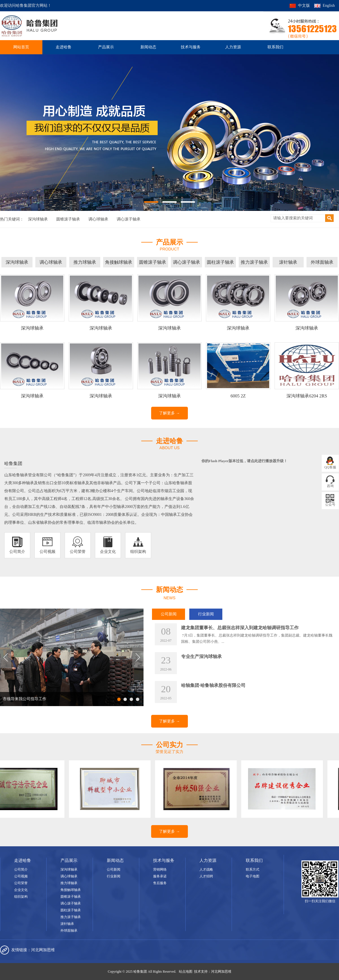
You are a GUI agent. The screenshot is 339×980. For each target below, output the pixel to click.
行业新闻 (206, 614)
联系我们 (275, 47)
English (329, 6)
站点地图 (186, 972)
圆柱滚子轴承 (220, 262)
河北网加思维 (43, 950)
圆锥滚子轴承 (68, 219)
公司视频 (21, 876)
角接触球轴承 (119, 262)
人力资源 (233, 47)
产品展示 (106, 47)
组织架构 (21, 897)
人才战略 (206, 869)
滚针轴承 (288, 262)
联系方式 (253, 869)
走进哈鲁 (64, 47)
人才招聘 (206, 876)
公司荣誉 (21, 883)
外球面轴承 (322, 262)
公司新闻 (169, 614)
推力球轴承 (85, 262)
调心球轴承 (98, 219)
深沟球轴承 (38, 219)
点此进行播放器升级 (267, 461)
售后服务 (160, 883)
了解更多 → (169, 413)
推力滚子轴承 (254, 262)
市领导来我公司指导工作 (25, 699)
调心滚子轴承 (129, 219)
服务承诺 (160, 876)
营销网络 (160, 869)
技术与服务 (191, 47)
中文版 (304, 6)
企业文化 (21, 890)
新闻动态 (148, 47)
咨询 (330, 486)
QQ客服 (330, 467)
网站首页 (21, 47)
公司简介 (21, 869)
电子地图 (253, 876)
